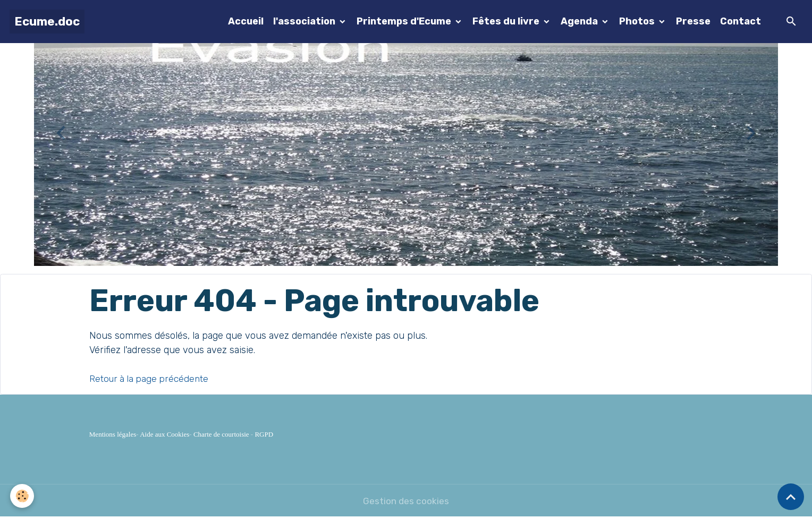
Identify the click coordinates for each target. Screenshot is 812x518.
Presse (693, 21)
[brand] (47, 22)
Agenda (580, 21)
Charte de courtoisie (221, 434)
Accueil (246, 21)
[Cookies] (23, 496)
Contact (741, 21)
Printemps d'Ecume (405, 21)
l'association (305, 21)
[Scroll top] (791, 497)
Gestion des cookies (406, 501)
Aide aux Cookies (164, 434)
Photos (638, 21)
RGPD (264, 434)
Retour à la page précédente (151, 379)
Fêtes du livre (507, 21)
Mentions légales (113, 434)
